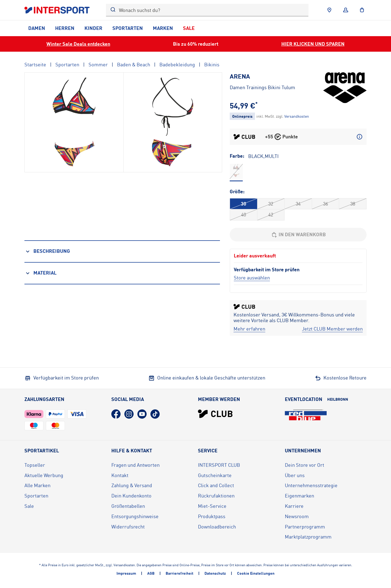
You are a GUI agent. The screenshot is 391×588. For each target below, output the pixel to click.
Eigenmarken (299, 496)
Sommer (98, 64)
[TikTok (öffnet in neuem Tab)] (155, 414)
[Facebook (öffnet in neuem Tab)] (116, 414)
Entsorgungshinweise (135, 516)
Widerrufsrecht (128, 527)
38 (353, 204)
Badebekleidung (177, 64)
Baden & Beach (134, 64)
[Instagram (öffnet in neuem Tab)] (129, 414)
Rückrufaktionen (216, 496)
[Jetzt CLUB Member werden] (332, 329)
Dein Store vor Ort (305, 465)
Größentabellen (128, 506)
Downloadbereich (217, 527)
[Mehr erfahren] (249, 329)
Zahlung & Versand (132, 485)
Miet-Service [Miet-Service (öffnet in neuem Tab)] (212, 506)
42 (271, 214)
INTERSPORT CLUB (219, 465)
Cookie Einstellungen (256, 573)
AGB (151, 573)
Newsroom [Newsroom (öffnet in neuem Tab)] (297, 516)
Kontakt (120, 475)
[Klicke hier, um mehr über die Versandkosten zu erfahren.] (297, 116)
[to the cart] (362, 10)
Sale (189, 28)
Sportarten (128, 28)
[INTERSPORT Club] (215, 414)
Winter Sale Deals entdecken (78, 44)
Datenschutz (215, 573)
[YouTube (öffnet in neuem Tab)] (142, 414)
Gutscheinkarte (215, 475)
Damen (37, 28)
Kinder (93, 28)
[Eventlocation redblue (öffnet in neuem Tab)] (306, 415)
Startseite (35, 64)
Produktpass (212, 516)
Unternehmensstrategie (311, 485)
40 (244, 214)
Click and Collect (216, 485)
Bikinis (212, 64)
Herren (65, 28)
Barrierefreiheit (179, 573)
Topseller (35, 465)
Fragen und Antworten (135, 465)
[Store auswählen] (252, 278)
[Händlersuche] (329, 10)
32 (271, 204)
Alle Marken (37, 485)
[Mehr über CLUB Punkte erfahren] (360, 137)
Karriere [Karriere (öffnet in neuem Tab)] (294, 506)
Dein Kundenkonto (131, 496)
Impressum (126, 573)
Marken (163, 28)
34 (298, 204)
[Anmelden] (346, 10)
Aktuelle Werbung (44, 475)
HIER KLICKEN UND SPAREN (313, 44)
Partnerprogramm (305, 527)
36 (326, 204)
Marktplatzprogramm (308, 537)
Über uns (295, 475)
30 (244, 204)
